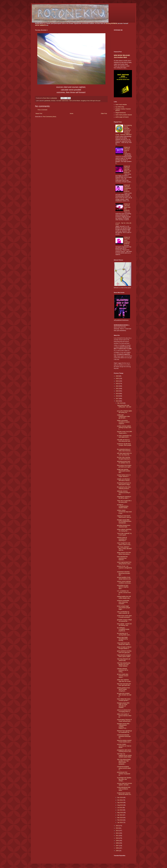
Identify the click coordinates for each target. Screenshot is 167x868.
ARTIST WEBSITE (40, 25)
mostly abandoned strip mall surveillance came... (124, 789)
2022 (117, 386)
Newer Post (39, 114)
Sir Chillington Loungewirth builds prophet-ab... (123, 629)
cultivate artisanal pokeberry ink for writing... (123, 670)
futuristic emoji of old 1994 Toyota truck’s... (124, 432)
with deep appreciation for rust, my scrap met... (124, 454)
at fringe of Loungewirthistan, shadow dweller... (123, 506)
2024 (117, 381)
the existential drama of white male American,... (124, 450)
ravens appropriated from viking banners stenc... (124, 563)
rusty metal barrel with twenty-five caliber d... (124, 644)
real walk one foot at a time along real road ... (124, 440)
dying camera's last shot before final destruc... (124, 553)
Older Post (104, 114)
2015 (117, 826)
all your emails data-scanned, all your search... (123, 676)
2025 (117, 379)
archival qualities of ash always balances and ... (125, 578)
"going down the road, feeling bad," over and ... (124, 407)
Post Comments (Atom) (49, 117)
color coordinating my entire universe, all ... (124, 612)
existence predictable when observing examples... (123, 602)
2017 (117, 399)
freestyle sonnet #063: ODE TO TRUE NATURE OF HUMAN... (123, 705)
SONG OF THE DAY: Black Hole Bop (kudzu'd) (127, 207)
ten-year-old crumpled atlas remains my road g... (124, 695)
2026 (117, 376)
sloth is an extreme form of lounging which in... (124, 711)
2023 (117, 384)
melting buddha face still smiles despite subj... (124, 597)
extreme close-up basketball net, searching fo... (122, 539)
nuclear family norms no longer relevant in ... (124, 476)
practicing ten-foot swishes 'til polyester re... (124, 774)
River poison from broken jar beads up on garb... (124, 466)
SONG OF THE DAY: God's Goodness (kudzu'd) (127, 240)
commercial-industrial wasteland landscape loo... (124, 736)
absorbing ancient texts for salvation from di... (124, 462)
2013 (117, 831)
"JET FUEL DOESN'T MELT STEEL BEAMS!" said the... (125, 549)
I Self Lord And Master (74, 101)
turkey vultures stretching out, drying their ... (124, 530)
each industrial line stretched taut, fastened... (122, 558)
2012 (117, 833)
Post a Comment (42, 110)
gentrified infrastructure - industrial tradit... (124, 526)
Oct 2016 (120, 800)
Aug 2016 (120, 805)
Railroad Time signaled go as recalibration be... (124, 732)
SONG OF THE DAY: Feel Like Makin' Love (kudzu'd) (128, 169)
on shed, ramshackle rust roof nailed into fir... (124, 436)
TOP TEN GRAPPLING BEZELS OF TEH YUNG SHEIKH (124, 665)
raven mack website (121, 105)
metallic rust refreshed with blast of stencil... (124, 480)
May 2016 (120, 813)
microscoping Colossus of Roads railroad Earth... (124, 720)
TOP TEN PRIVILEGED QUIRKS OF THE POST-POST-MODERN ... (124, 762)
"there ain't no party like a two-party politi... (124, 501)
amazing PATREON (111, 23)
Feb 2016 (120, 820)
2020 (117, 391)
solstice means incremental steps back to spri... (124, 512)
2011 (117, 836)
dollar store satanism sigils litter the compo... (124, 681)
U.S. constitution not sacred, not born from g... (124, 593)
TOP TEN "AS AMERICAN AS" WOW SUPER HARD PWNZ (124, 755)
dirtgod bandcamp (121, 113)
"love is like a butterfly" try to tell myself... (124, 534)
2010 (117, 838)
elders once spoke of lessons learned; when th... (124, 716)
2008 (117, 843)
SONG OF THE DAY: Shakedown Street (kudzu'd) (128, 188)
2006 (117, 848)
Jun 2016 (120, 810)
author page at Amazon (122, 117)
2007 (117, 846)
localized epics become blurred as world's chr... (124, 794)
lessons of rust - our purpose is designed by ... (124, 568)
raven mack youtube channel (124, 115)
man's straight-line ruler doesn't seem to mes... (124, 544)
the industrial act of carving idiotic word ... (124, 634)
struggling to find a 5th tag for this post (91, 101)
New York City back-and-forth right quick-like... (124, 685)
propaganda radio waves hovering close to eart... (125, 751)
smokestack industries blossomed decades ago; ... (124, 573)
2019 (117, 394)
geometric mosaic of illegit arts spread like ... (124, 620)
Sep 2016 (120, 803)
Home (72, 114)
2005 (117, 851)
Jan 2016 (120, 822)
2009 (117, 841)
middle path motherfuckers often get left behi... (123, 417)
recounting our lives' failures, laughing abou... (123, 587)
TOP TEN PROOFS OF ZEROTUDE (124, 660)
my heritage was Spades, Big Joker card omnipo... (124, 779)
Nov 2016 (120, 798)
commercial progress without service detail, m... (124, 768)
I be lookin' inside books (62, 101)
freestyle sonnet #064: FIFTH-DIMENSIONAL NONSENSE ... (124, 521)
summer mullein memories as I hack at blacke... (124, 746)
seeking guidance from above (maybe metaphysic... (123, 689)
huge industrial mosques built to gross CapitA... (124, 656)
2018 (117, 396)
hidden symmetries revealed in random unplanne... (123, 422)
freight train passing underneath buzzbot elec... (123, 471)
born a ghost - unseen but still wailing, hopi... (124, 625)
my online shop (120, 107)
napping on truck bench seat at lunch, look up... (124, 517)
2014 (117, 828)
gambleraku (47, 101)
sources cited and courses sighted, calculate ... (124, 784)
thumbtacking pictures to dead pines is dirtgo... (124, 484)
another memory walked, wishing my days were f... (124, 428)
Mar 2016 (120, 818)
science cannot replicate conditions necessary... (124, 582)
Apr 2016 (120, 815)
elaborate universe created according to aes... (124, 493)
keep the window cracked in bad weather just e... (124, 741)
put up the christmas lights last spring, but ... (124, 412)
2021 (117, 389)
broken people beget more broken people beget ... (124, 608)
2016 (117, 401)
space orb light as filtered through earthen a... (124, 648)
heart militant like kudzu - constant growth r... (124, 700)
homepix (53, 101)
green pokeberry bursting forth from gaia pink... (124, 652)
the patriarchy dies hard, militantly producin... (124, 488)
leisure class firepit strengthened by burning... (122, 639)
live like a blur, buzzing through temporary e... (124, 458)
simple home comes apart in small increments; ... (124, 616)
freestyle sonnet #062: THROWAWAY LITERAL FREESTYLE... (123, 726)
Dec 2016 (120, 403)
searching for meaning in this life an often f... (124, 497)
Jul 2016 (120, 808)
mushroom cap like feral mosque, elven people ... (124, 445)
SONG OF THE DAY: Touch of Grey (127, 150)
